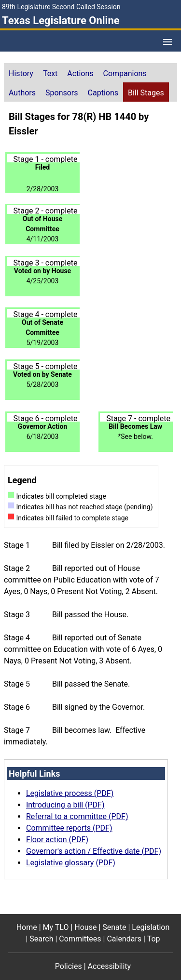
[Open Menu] (167, 42)
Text (50, 73)
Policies (69, 966)
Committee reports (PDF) (69, 828)
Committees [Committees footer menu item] (80, 939)
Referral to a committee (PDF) (77, 816)
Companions (125, 73)
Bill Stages (146, 93)
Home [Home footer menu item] (27, 927)
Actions (80, 73)
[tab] (21, 73)
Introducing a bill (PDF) (65, 805)
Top (154, 939)
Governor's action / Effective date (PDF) (94, 851)
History (21, 73)
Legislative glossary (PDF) (71, 863)
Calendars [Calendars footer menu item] (124, 939)
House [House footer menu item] (85, 927)
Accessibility (110, 966)
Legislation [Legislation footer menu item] (151, 927)
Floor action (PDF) (57, 840)
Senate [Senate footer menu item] (114, 927)
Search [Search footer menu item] (41, 939)
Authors (22, 93)
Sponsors (62, 93)
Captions (103, 93)
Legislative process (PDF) (70, 793)
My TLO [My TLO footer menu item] (56, 927)
